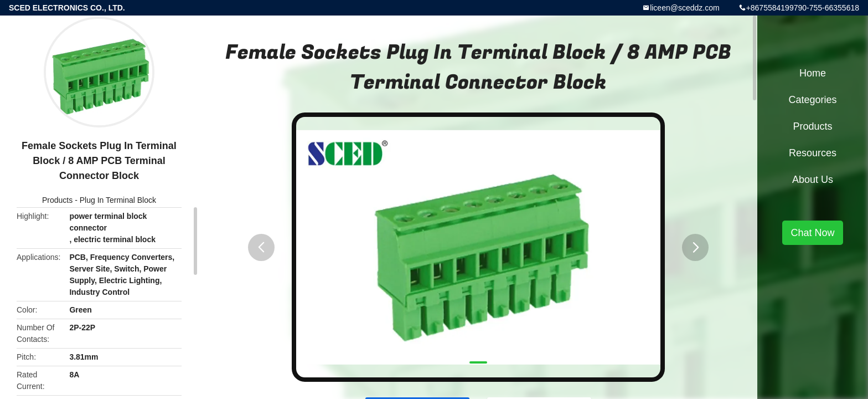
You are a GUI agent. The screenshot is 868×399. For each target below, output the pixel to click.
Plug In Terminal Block (118, 200)
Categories (812, 100)
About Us (813, 180)
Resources (813, 153)
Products (57, 200)
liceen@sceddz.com (685, 8)
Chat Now (812, 233)
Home (813, 73)
